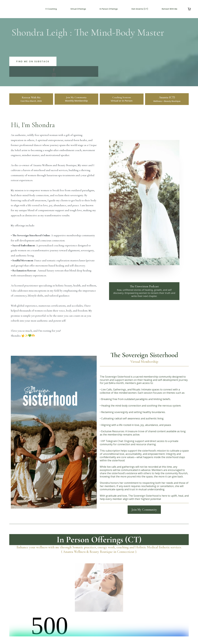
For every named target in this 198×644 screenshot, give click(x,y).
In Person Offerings (109, 9)
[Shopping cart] (189, 9)
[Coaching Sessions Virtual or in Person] (122, 99)
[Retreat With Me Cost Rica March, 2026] (31, 99)
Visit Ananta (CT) (140, 9)
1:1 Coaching (51, 9)
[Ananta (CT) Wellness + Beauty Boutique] (167, 99)
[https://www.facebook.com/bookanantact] (54, 70)
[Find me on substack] (33, 61)
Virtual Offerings (78, 9)
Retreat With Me (170, 9)
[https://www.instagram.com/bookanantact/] (54, 75)
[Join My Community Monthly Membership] (76, 99)
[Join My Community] (144, 510)
